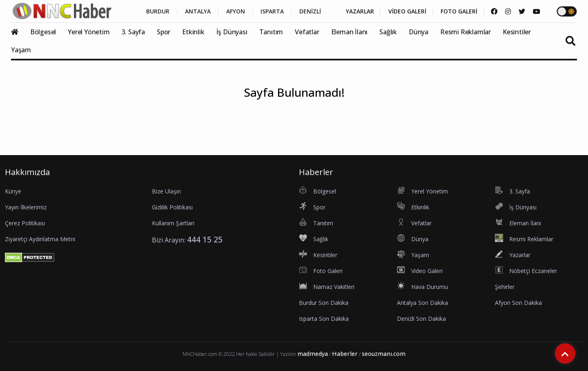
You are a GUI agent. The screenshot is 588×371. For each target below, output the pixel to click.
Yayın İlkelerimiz (26, 207)
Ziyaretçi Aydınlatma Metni (40, 239)
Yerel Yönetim (89, 32)
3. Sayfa (133, 32)
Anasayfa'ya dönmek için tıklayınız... (294, 129)
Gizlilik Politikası (172, 207)
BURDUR (158, 11)
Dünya (419, 32)
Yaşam (21, 50)
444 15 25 (205, 239)
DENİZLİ (310, 11)
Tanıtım (271, 32)
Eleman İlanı (350, 32)
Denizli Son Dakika (421, 319)
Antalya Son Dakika (422, 303)
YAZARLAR (360, 11)
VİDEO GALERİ (407, 11)
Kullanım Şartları (173, 223)
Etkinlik (193, 32)
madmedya (313, 354)
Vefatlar (307, 32)
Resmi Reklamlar (465, 32)
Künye (13, 191)
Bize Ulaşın (166, 191)
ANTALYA (198, 11)
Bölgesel (43, 32)
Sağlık (388, 32)
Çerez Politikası (25, 223)
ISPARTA (272, 11)
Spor (164, 32)
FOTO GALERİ (459, 11)
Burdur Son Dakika (324, 303)
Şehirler (505, 287)
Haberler (345, 354)
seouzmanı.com (384, 354)
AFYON (236, 11)
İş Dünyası (232, 32)
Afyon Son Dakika (518, 303)
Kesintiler (517, 32)
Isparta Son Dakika (324, 319)
